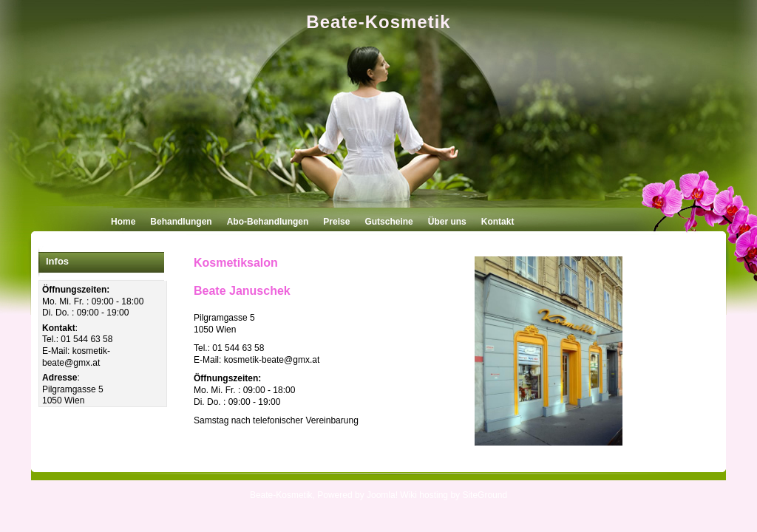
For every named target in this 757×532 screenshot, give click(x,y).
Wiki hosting (424, 495)
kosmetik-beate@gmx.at (76, 357)
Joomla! (382, 495)
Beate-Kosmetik (378, 22)
